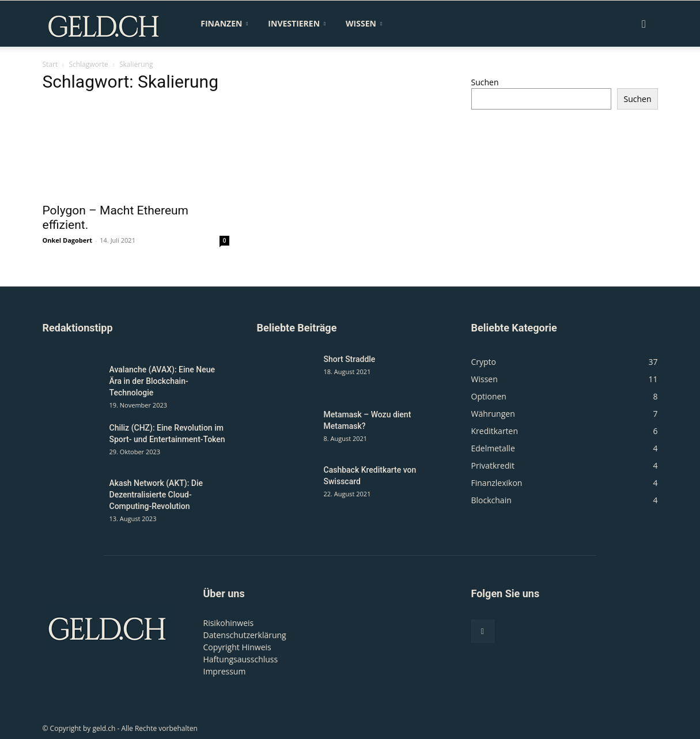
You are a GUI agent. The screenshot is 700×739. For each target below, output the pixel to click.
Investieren (297, 23)
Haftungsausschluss (241, 659)
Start (50, 64)
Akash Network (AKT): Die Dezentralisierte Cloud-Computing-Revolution (156, 495)
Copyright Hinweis (237, 647)
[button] (644, 24)
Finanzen (224, 23)
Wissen (364, 23)
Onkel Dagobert (68, 240)
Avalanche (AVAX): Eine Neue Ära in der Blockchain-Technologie (162, 381)
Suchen (485, 82)
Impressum (225, 671)
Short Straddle (350, 359)
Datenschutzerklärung (245, 635)
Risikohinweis (229, 623)
